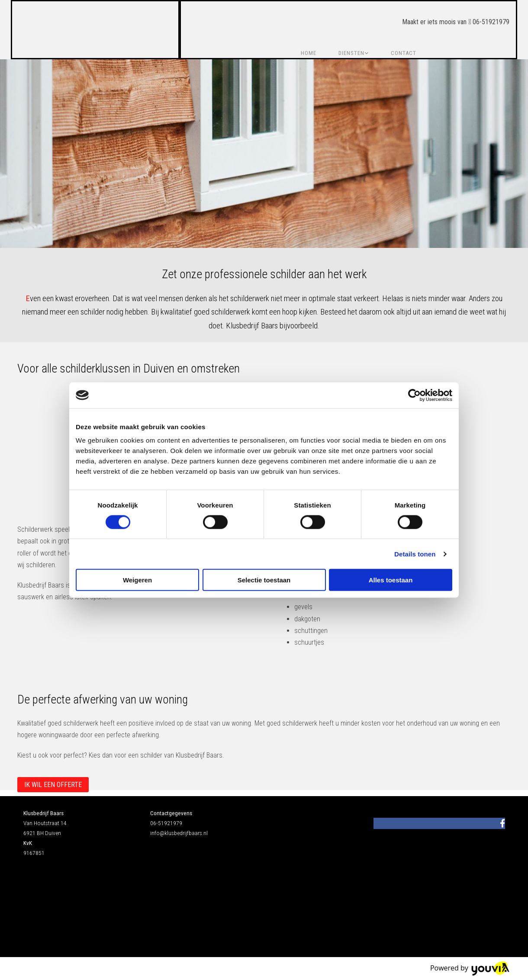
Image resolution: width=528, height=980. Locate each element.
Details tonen (415, 554)
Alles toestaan (391, 580)
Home (309, 53)
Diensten (351, 53)
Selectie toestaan (264, 580)
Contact (404, 53)
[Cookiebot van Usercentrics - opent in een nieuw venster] (414, 395)
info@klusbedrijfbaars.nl (179, 833)
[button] (53, 785)
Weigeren (137, 580)
